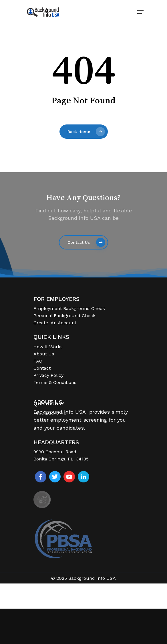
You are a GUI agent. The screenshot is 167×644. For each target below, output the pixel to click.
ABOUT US (48, 402)
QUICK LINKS (51, 337)
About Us (44, 354)
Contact (42, 368)
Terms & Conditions (55, 382)
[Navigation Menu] (140, 12)
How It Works (48, 347)
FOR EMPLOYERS (56, 299)
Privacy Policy (48, 375)
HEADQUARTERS (56, 442)
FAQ (38, 361)
